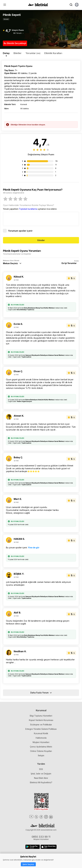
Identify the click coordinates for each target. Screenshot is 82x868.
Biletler (18, 53)
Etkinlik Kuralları (53, 53)
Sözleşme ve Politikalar (41, 725)
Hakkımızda (41, 738)
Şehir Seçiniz (28, 864)
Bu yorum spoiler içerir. (23, 548)
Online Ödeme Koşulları (41, 751)
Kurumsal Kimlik (41, 733)
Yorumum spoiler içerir (18, 231)
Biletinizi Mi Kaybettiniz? (41, 782)
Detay (6, 53)
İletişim (41, 755)
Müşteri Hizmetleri (41, 742)
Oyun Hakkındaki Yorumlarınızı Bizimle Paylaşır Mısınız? (29, 205)
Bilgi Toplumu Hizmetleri (41, 716)
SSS (41, 769)
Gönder (41, 240)
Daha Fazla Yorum (41, 693)
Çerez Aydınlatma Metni (41, 747)
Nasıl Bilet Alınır (41, 778)
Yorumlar (33, 53)
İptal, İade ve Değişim (41, 774)
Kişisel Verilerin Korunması (41, 720)
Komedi (6, 19)
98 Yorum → (18, 33)
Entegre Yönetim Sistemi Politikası (41, 729)
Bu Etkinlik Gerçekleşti (15, 43)
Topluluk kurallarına (28, 209)
